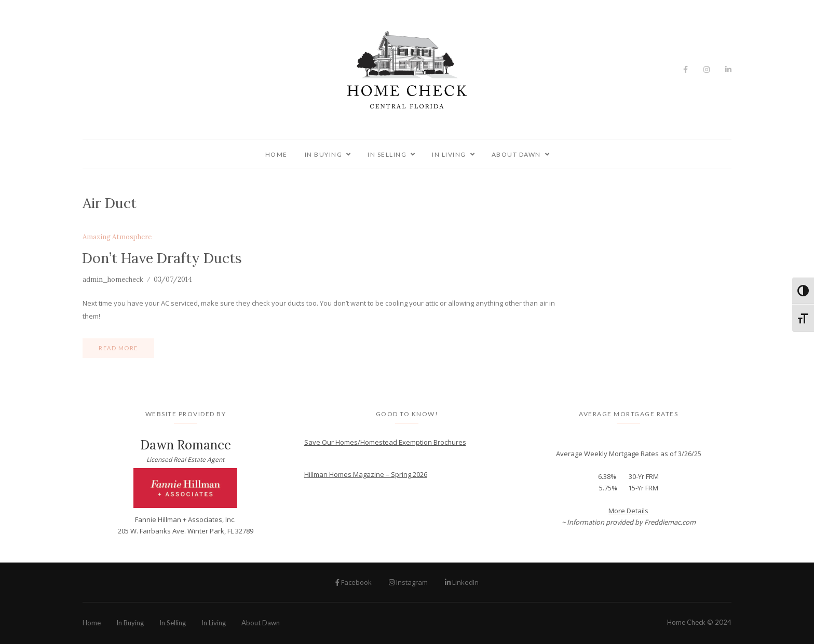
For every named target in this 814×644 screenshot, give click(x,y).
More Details (628, 511)
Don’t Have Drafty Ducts (162, 258)
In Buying (324, 154)
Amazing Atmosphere (117, 237)
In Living (449, 154)
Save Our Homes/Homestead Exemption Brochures (385, 442)
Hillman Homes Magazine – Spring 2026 (366, 474)
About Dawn (516, 154)
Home (276, 154)
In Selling (387, 154)
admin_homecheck (113, 279)
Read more (118, 348)
